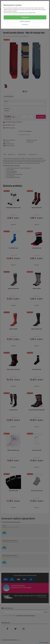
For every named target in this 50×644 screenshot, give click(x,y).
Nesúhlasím (25, 25)
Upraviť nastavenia (25, 21)
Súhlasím (25, 17)
